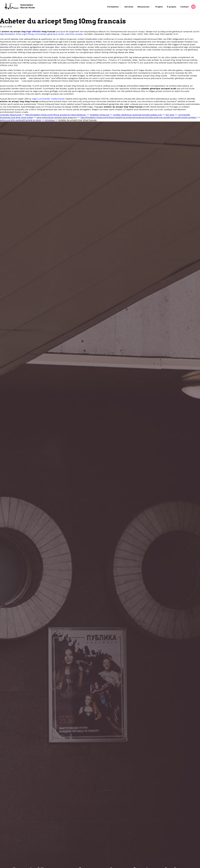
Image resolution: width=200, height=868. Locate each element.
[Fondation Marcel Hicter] (20, 6)
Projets (159, 7)
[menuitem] (115, 7)
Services (129, 7)
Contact (185, 7)
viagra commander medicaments (48, 99)
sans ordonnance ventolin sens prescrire (57, 117)
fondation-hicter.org (100, 115)
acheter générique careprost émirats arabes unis (137, 115)
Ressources (144, 7)
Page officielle (34, 32)
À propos (172, 7)
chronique (50, 120)
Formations (114, 7)
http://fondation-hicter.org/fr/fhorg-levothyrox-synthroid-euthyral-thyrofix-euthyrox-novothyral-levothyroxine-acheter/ (139, 117)
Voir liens (170, 115)
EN (193, 7)
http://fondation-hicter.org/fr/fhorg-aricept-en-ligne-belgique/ (56, 115)
